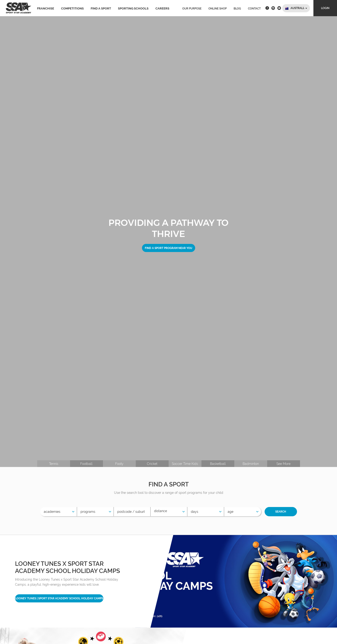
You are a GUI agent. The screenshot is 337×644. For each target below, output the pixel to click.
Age (230, 512)
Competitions (72, 8)
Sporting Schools (133, 8)
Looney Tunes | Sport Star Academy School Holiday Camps (59, 598)
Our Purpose (192, 9)
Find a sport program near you (168, 248)
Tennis (54, 464)
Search (281, 512)
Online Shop (218, 9)
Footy (119, 464)
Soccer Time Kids (185, 464)
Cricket (152, 464)
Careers (162, 8)
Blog (237, 9)
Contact (254, 9)
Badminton (251, 464)
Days (195, 512)
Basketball (218, 464)
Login (325, 8)
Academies (52, 512)
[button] (296, 8)
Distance (161, 511)
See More (283, 464)
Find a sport (101, 8)
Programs (88, 512)
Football (86, 464)
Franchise (46, 8)
